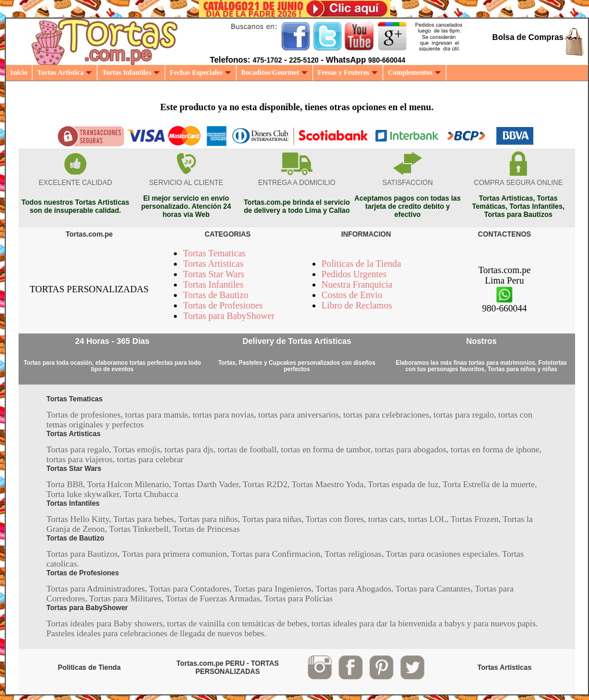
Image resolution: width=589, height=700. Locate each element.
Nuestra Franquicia (357, 284)
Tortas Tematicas (214, 253)
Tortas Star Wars (214, 274)
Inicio (19, 72)
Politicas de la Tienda (361, 264)
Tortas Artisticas (213, 264)
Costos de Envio (352, 295)
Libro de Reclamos (357, 305)
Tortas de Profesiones (223, 305)
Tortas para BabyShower (229, 316)
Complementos (415, 72)
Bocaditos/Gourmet (274, 72)
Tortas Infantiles (131, 72)
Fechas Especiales (201, 72)
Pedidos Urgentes (354, 274)
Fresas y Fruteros (348, 72)
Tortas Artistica (65, 72)
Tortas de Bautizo (216, 295)
